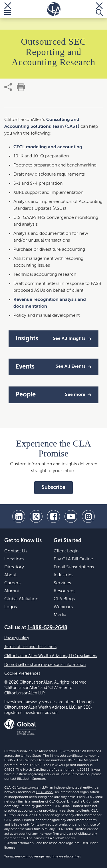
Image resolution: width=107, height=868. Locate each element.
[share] (8, 87)
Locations (14, 559)
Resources (64, 591)
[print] (21, 87)
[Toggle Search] (99, 9)
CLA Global (45, 792)
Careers (12, 583)
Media (60, 615)
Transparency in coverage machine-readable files (43, 857)
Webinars (63, 607)
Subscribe (53, 488)
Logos (11, 607)
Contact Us (16, 551)
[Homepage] (54, 9)
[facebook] (53, 516)
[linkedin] (19, 516)
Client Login (66, 551)
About (10, 575)
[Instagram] (88, 516)
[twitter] (36, 516)
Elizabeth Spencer (31, 779)
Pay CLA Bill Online (73, 559)
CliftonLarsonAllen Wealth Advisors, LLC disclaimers (51, 656)
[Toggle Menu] (8, 9)
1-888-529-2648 (47, 628)
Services (62, 583)
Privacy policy (17, 638)
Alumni (12, 591)
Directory (14, 567)
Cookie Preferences (22, 674)
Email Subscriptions (74, 567)
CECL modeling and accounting (48, 147)
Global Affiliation (21, 599)
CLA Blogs (64, 599)
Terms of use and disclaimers (30, 647)
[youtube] (71, 516)
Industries (63, 575)
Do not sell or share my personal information (45, 665)
